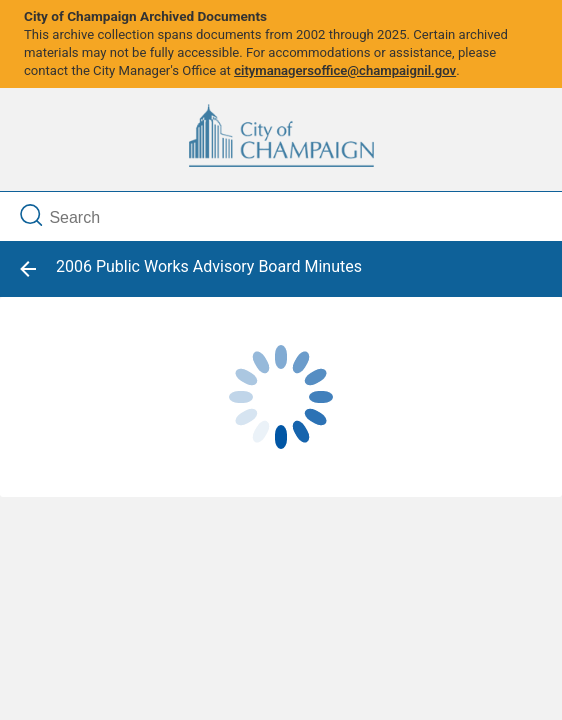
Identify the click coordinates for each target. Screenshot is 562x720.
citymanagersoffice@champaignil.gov (345, 70)
